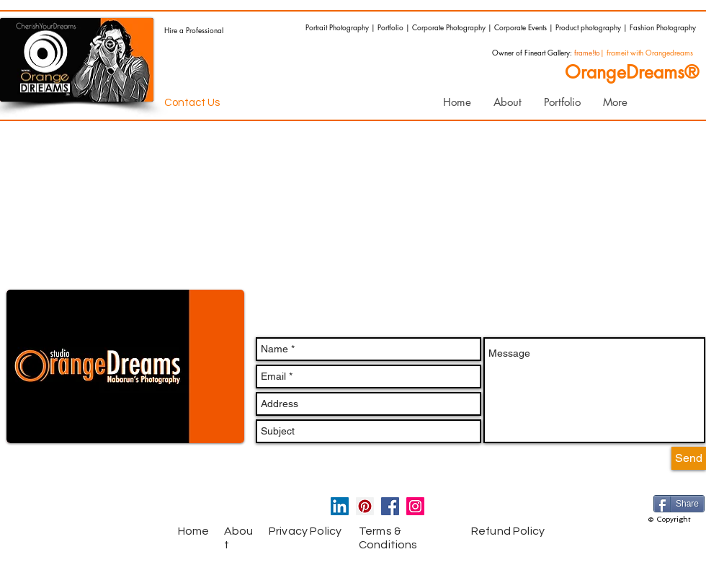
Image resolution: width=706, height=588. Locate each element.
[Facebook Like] (104, 509)
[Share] (679, 504)
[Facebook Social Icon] (390, 506)
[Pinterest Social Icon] (365, 506)
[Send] (689, 458)
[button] (562, 102)
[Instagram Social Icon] (415, 506)
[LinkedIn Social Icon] (340, 506)
